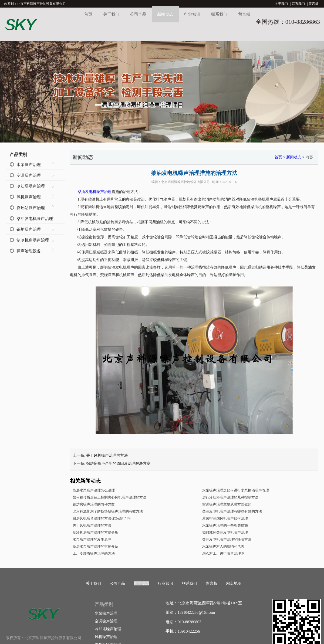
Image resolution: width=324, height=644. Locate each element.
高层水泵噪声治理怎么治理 (94, 490)
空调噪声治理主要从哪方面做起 (227, 504)
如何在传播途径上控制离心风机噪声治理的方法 (109, 497)
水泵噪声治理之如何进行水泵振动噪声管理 (236, 490)
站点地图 (234, 583)
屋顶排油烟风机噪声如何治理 (225, 518)
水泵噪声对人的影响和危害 (223, 546)
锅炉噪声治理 (29, 229)
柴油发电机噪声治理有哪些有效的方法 (232, 511)
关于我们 (281, 4)
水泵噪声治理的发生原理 (92, 539)
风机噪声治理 (29, 197)
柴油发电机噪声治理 (35, 219)
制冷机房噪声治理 (33, 240)
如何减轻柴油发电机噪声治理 (225, 532)
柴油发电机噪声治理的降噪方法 (227, 539)
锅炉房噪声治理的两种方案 (94, 504)
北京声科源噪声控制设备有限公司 (185, 182)
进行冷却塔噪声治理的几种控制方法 (230, 497)
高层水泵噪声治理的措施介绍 (95, 546)
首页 (88, 14)
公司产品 (138, 14)
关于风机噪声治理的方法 (107, 455)
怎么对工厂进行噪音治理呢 (223, 553)
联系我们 (298, 4)
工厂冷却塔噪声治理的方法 (94, 553)
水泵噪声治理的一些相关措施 (225, 525)
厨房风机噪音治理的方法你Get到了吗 (102, 518)
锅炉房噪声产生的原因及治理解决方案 (118, 464)
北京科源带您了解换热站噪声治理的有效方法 (108, 511)
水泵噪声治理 (29, 165)
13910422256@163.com (196, 613)
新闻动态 (165, 14)
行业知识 (192, 14)
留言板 (313, 4)
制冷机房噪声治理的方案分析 (95, 532)
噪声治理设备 (29, 251)
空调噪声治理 (29, 175)
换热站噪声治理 (31, 208)
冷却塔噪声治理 (31, 186)
